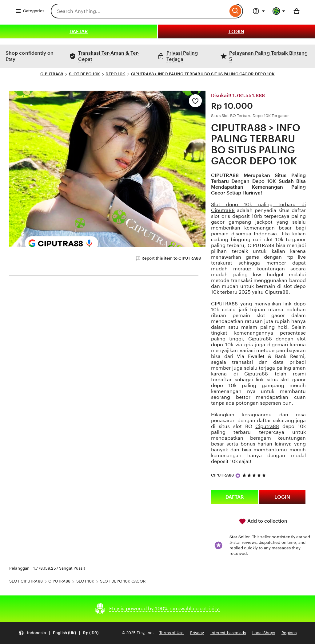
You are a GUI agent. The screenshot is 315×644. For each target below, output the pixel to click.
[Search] (235, 11)
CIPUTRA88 (52, 74)
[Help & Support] (259, 11)
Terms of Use (171, 633)
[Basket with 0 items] (297, 11)
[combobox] (139, 11)
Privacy (197, 633)
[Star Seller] (238, 476)
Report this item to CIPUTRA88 (168, 259)
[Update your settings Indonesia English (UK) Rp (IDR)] (58, 633)
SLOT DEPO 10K (85, 74)
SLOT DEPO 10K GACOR (123, 581)
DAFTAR (79, 31)
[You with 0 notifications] (279, 11)
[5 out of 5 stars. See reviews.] (255, 475)
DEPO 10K (115, 74)
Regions (289, 633)
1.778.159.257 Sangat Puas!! (59, 568)
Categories (30, 11)
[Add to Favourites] (195, 101)
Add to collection (263, 521)
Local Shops (264, 633)
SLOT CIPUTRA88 (26, 581)
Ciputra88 (267, 426)
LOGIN (236, 31)
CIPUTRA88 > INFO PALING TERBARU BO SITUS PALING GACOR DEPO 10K (203, 74)
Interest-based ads (228, 633)
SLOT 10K (85, 581)
